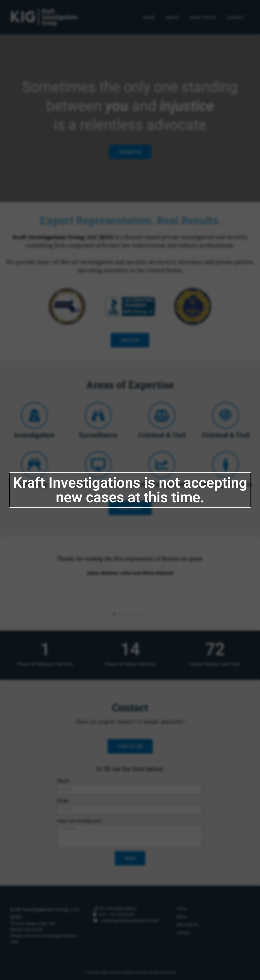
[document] (130, 490)
